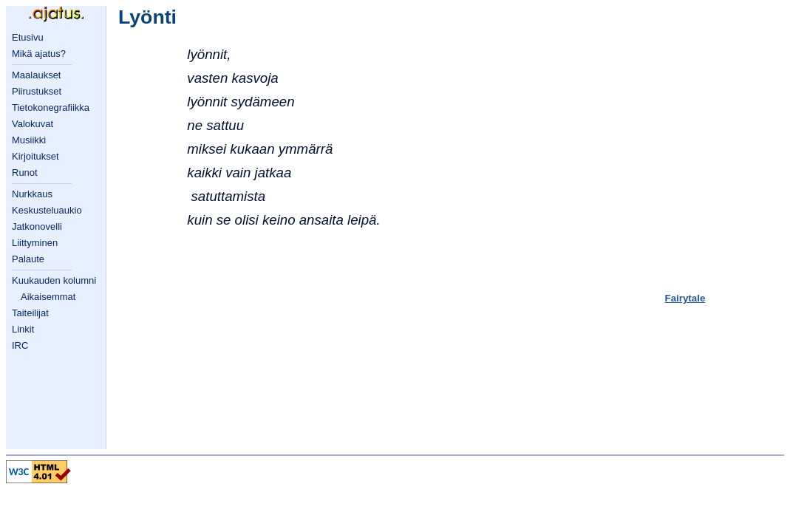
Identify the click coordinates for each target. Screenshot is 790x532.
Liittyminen (35, 243)
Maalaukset (36, 75)
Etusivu (28, 37)
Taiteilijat (30, 313)
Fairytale (685, 298)
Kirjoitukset (35, 156)
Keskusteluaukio (47, 210)
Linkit (23, 329)
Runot (25, 173)
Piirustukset (37, 91)
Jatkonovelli (37, 226)
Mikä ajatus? (39, 54)
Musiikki (29, 140)
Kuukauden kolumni (54, 280)
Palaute (28, 259)
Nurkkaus (32, 194)
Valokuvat (33, 124)
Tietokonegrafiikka (51, 108)
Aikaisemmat (48, 297)
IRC (20, 345)
